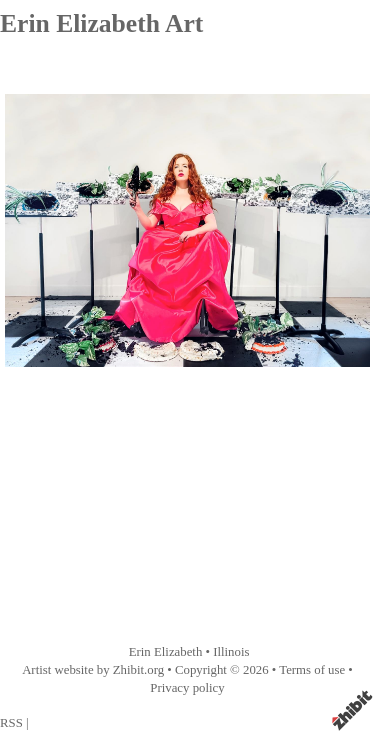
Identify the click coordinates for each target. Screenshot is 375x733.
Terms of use (312, 670)
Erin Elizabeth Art (101, 23)
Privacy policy (187, 688)
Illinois (231, 652)
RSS (11, 723)
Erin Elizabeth (166, 652)
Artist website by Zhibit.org (93, 670)
